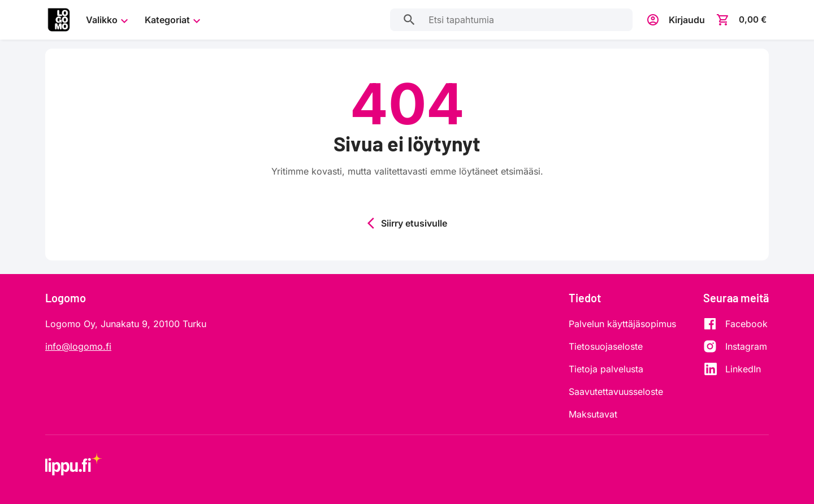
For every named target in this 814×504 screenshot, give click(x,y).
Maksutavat (593, 414)
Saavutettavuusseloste (616, 392)
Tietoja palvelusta (606, 369)
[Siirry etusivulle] (59, 20)
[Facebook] (735, 324)
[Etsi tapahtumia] (407, 20)
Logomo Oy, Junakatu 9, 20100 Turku (126, 324)
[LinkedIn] (735, 369)
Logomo (66, 298)
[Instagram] (735, 346)
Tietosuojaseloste (606, 346)
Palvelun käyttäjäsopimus (622, 324)
